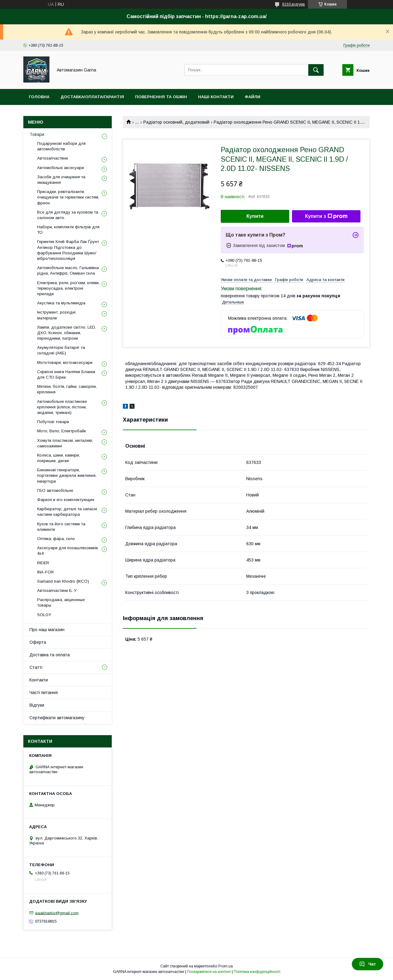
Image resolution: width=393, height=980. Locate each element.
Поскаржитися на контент (209, 972)
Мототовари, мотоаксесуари (65, 363)
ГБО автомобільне (55, 490)
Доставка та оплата (50, 655)
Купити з (326, 216)
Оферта (38, 642)
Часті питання (44, 693)
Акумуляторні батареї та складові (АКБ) (61, 350)
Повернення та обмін (161, 97)
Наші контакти (216, 97)
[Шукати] (316, 70)
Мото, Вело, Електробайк (62, 431)
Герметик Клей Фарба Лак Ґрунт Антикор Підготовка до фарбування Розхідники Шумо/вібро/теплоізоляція (68, 250)
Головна (39, 97)
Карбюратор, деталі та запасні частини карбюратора (67, 512)
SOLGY (44, 615)
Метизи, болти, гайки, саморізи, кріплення (67, 389)
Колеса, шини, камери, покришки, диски (58, 458)
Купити (255, 216)
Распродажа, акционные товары (61, 602)
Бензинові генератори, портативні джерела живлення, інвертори (67, 475)
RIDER (43, 563)
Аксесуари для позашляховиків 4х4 (68, 551)
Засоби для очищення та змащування (61, 180)
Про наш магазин (47, 630)
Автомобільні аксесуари (60, 168)
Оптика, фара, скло (56, 539)
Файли (253, 97)
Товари (37, 134)
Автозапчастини (53, 158)
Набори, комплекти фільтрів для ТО (68, 230)
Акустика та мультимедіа (61, 303)
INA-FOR (45, 572)
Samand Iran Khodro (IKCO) (63, 581)
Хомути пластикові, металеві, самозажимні (65, 443)
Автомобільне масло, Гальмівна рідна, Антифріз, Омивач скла (68, 270)
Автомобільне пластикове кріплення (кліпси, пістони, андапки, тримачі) (62, 407)
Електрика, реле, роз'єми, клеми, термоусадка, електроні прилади (68, 288)
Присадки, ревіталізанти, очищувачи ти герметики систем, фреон (68, 197)
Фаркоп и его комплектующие (66, 500)
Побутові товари (53, 422)
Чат (368, 964)
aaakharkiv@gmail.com (57, 913)
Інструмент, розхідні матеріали (56, 315)
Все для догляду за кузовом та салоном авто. (68, 215)
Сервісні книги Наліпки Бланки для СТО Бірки (66, 374)
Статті (36, 667)
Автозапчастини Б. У (57, 590)
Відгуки (37, 705)
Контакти (39, 680)
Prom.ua (226, 966)
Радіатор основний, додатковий (176, 122)
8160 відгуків (294, 4)
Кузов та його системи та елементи (61, 527)
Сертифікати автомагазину (57, 718)
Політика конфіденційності (257, 972)
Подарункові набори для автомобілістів (61, 146)
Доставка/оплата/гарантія (92, 97)
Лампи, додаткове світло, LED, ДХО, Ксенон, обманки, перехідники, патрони (67, 333)
